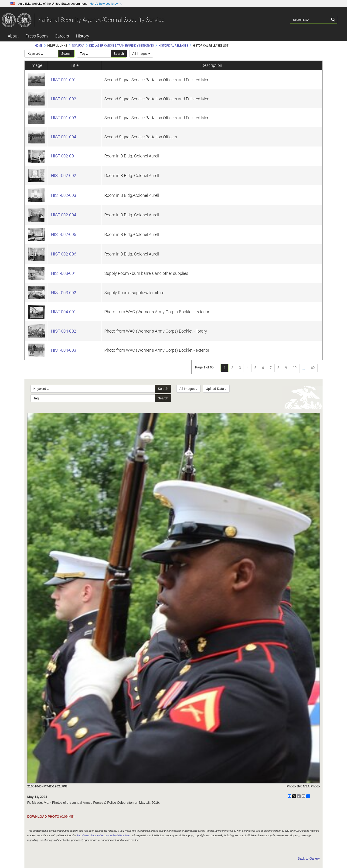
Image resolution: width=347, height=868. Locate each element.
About (13, 36)
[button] (107, 4)
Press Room (37, 36)
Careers (62, 36)
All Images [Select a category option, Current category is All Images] (188, 389)
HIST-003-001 (64, 273)
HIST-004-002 (64, 331)
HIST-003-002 (64, 293)
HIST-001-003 (64, 118)
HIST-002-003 (64, 195)
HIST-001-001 (64, 80)
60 (313, 368)
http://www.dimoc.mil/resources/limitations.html (104, 835)
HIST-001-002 (64, 99)
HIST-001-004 (64, 137)
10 (295, 368)
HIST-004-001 (64, 312)
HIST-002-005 (64, 234)
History (83, 36)
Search (66, 54)
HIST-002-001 (64, 156)
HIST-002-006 (64, 254)
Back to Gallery (309, 858)
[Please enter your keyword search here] (41, 54)
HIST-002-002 (64, 175)
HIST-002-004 (64, 215)
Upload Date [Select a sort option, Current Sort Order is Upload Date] (216, 389)
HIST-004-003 (64, 350)
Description (212, 65)
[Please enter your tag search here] (94, 54)
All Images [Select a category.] (141, 54)
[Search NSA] (310, 20)
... (304, 368)
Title (75, 65)
